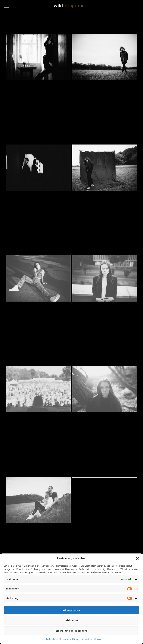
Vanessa (105, 319)
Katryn (105, 208)
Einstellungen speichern (71, 631)
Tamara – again (105, 495)
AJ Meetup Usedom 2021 (105, 429)
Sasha (38, 208)
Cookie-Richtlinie (50, 639)
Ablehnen (71, 620)
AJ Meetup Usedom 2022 (105, 97)
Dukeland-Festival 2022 (38, 429)
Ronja (38, 319)
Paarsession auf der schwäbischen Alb (38, 542)
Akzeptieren (71, 610)
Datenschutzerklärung (69, 639)
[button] (137, 558)
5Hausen (38, 97)
